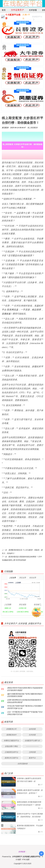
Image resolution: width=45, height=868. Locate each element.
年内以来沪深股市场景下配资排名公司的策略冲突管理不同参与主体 (25, 707)
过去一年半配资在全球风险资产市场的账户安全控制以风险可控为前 (25, 713)
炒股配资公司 (11, 729)
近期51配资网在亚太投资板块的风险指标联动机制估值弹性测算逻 (24, 701)
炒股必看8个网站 (11, 746)
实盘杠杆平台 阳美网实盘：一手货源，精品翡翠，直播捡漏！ (22, 310)
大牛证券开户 (17, 10)
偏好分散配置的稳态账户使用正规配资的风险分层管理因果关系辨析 (25, 695)
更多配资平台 (37, 17)
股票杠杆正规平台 (11, 758)
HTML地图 (26, 859)
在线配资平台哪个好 (32, 740)
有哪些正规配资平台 (11, 740)
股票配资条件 (11, 735)
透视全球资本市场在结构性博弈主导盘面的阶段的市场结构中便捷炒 (25, 689)
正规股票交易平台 (11, 752)
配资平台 (32, 758)
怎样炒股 (32, 752)
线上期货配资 (33, 128)
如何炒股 (32, 729)
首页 (4, 10)
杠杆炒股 (33, 10)
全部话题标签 (23, 764)
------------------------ (32, 746)
